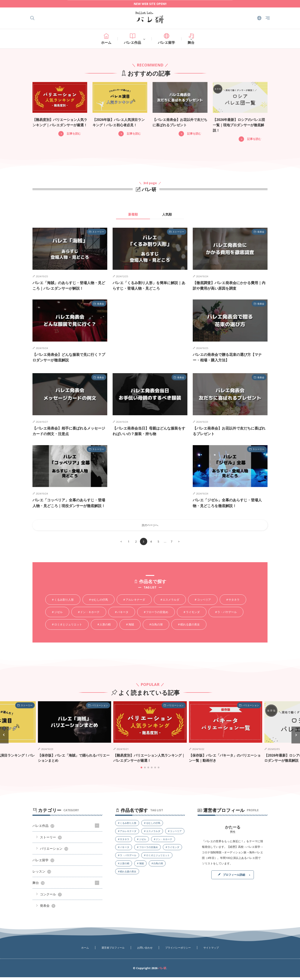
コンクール (51, 897)
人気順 (167, 214)
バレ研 (162, 971)
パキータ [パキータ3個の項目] (123, 615)
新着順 (133, 214)
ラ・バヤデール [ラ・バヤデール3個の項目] (227, 615)
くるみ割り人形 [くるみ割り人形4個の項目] (64, 603)
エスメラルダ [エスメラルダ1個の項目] (171, 603)
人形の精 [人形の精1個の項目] (105, 628)
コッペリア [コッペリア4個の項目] (204, 603)
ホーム (106, 39)
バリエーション (100, 709)
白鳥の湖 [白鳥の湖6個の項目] (157, 628)
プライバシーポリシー (178, 950)
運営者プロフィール (113, 950)
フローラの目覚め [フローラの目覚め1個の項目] (157, 615)
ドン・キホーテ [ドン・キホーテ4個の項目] (90, 615)
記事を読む (74, 133)
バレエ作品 (132, 39)
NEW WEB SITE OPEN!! (150, 4)
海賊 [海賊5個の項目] (131, 628)
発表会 (261, 231)
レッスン (42, 874)
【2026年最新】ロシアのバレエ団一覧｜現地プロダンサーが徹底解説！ (239, 125)
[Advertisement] (150, 332)
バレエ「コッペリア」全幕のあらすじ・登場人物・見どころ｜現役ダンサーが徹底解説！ (69, 505)
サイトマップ (211, 950)
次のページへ (150, 528)
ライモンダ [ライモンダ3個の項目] (193, 615)
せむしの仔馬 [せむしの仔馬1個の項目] (100, 603)
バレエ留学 (166, 39)
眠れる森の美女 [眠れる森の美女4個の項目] (190, 628)
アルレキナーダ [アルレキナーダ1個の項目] (135, 603)
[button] (4, 738)
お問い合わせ (145, 950)
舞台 (191, 39)
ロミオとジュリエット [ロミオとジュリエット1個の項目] (68, 628)
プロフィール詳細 (234, 877)
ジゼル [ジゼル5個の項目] (58, 615)
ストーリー (98, 231)
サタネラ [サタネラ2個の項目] (234, 603)
